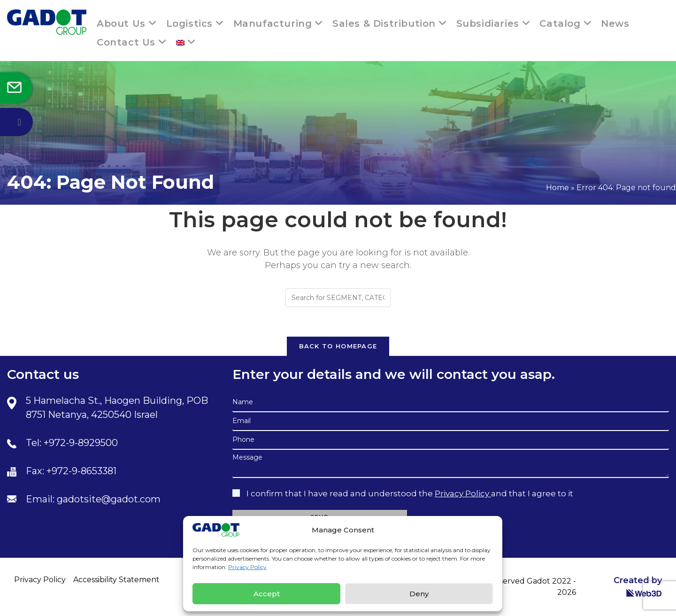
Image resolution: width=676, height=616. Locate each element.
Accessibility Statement (116, 580)
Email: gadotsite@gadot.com (93, 499)
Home (557, 188)
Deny (419, 594)
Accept (267, 594)
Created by (638, 586)
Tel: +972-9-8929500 (72, 443)
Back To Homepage (338, 346)
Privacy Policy (247, 567)
